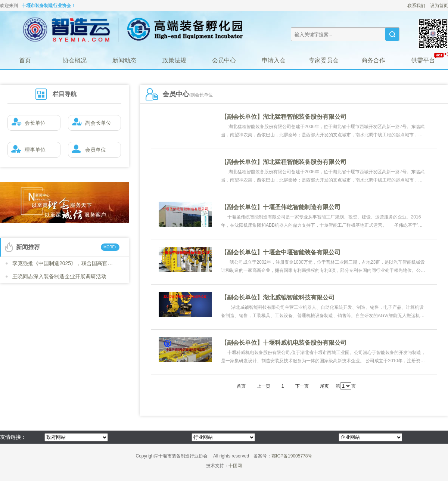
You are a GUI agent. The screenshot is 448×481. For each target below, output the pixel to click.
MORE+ (110, 247)
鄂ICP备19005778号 (292, 456)
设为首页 (439, 6)
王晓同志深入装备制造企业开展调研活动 (59, 276)
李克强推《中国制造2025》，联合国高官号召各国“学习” (65, 263)
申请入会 (274, 60)
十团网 (235, 466)
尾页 (324, 386)
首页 (25, 60)
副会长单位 (90, 123)
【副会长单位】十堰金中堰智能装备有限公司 (281, 252)
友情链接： (13, 437)
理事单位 (27, 150)
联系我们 (416, 6)
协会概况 (75, 60)
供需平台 (423, 60)
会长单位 (27, 123)
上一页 (264, 386)
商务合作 (373, 60)
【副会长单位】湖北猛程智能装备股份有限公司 (284, 117)
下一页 (302, 386)
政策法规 (174, 60)
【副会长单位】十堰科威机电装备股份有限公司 (284, 343)
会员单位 (87, 150)
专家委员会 (324, 60)
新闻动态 (124, 60)
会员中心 (224, 60)
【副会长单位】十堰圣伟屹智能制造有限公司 (281, 207)
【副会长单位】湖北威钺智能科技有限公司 (278, 297)
